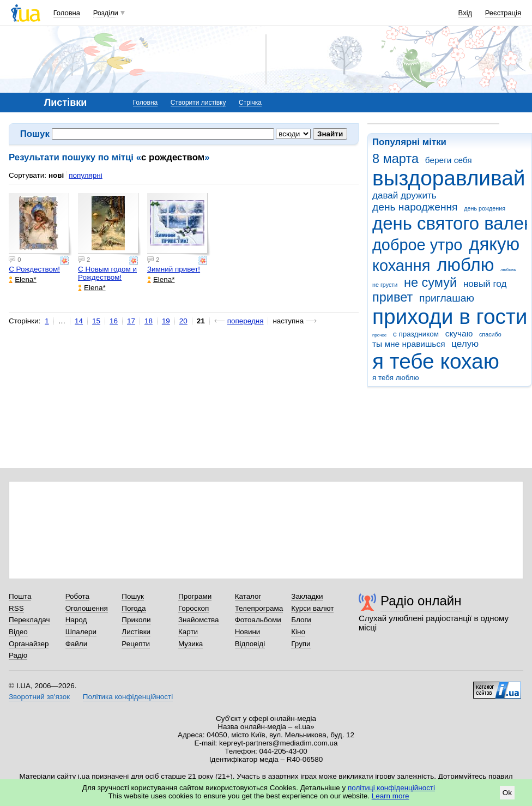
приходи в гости (450, 317)
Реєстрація (503, 13)
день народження (415, 207)
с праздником (416, 334)
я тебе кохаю (436, 361)
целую (465, 344)
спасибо (490, 334)
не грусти (385, 285)
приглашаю (447, 298)
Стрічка (250, 103)
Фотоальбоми (258, 620)
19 (166, 321)
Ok (507, 793)
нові (56, 175)
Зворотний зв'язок (39, 697)
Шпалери (81, 632)
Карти (188, 632)
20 (183, 321)
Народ (76, 620)
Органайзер (29, 644)
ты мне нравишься (409, 344)
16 (114, 321)
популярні (85, 175)
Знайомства (199, 620)
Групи (301, 644)
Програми (195, 596)
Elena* (23, 279)
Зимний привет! (174, 269)
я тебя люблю (396, 378)
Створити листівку (198, 103)
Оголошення (87, 608)
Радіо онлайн (421, 601)
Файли (77, 644)
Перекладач (29, 620)
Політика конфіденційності (128, 697)
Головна (67, 13)
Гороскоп (194, 608)
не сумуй (430, 282)
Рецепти (136, 644)
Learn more (391, 796)
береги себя (449, 160)
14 (79, 321)
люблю (465, 265)
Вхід (465, 13)
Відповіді (250, 644)
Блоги (301, 620)
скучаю (459, 333)
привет (392, 297)
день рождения (485, 208)
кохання (401, 266)
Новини (248, 632)
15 (96, 321)
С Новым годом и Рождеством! (107, 273)
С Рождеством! (34, 269)
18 (149, 321)
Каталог (248, 596)
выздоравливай (449, 178)
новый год (485, 284)
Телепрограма (259, 608)
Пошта (20, 596)
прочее (379, 335)
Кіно (298, 632)
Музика (191, 644)
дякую (494, 244)
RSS (16, 608)
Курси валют (312, 608)
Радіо (18, 655)
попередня (246, 321)
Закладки (307, 596)
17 (131, 321)
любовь (508, 270)
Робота (77, 596)
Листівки (136, 632)
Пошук (133, 596)
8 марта (395, 159)
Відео (18, 632)
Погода (134, 608)
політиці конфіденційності (391, 788)
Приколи (136, 620)
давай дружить (404, 196)
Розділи (106, 13)
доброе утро (417, 245)
